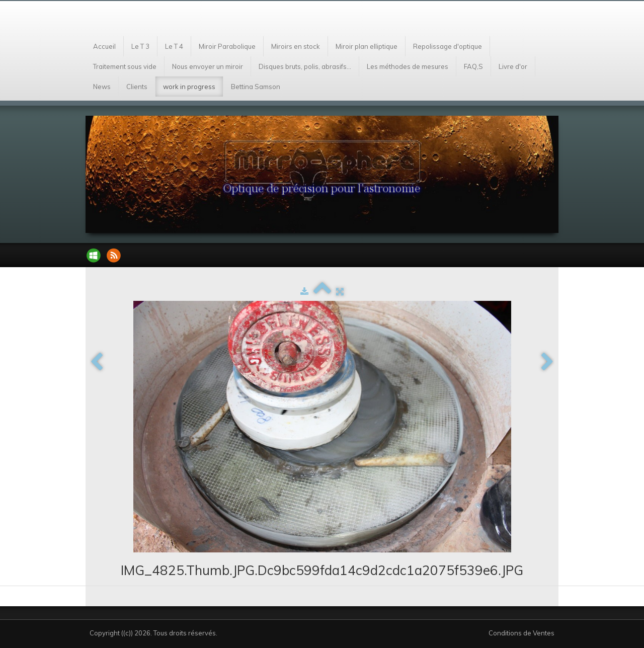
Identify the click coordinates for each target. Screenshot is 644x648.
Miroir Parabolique (227, 46)
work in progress (189, 87)
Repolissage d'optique (448, 46)
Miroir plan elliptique (367, 46)
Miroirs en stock (296, 46)
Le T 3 (140, 46)
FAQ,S (473, 66)
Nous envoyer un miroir (208, 66)
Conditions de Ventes (521, 633)
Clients (137, 87)
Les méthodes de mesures (408, 66)
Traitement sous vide (125, 66)
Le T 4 (174, 46)
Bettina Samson (256, 87)
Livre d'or (513, 66)
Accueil (104, 46)
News (102, 87)
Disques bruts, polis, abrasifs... (305, 66)
